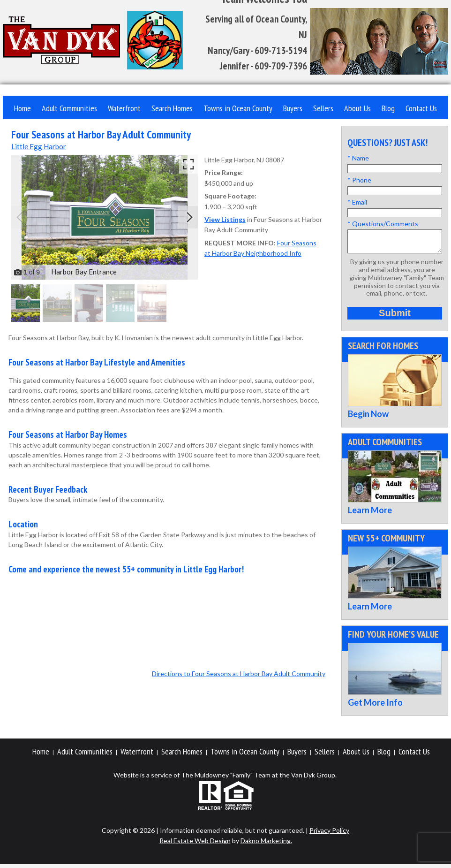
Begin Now (368, 418)
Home (23, 108)
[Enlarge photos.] (188, 164)
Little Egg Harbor (39, 146)
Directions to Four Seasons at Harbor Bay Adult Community (239, 674)
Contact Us (421, 108)
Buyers (293, 108)
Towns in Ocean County (238, 108)
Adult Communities (69, 108)
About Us (357, 108)
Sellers (323, 108)
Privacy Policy (329, 834)
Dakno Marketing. (266, 845)
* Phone (359, 180)
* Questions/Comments (383, 224)
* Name (358, 158)
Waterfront (124, 108)
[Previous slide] (20, 217)
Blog (388, 108)
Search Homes (172, 108)
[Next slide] (189, 217)
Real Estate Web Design (195, 845)
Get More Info (375, 707)
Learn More (370, 514)
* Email (357, 202)
